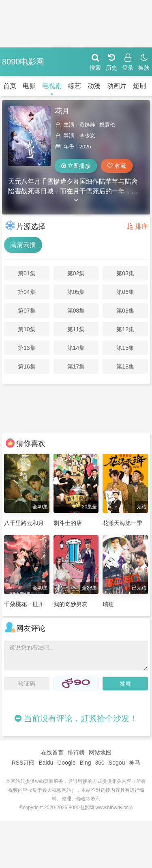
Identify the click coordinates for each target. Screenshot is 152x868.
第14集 (76, 348)
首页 (10, 86)
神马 (135, 763)
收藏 (117, 166)
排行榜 (76, 752)
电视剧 (52, 86)
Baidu (46, 763)
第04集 (27, 292)
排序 (137, 226)
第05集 (76, 292)
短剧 (139, 86)
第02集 (76, 273)
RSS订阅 (23, 763)
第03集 (125, 273)
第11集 (76, 329)
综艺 (75, 86)
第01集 (27, 273)
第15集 (125, 348)
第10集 (27, 329)
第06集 (125, 292)
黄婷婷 (87, 125)
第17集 (76, 366)
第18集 (125, 366)
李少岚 (87, 136)
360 (100, 763)
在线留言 (52, 752)
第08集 (76, 311)
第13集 (27, 348)
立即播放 (76, 166)
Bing (85, 763)
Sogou (117, 763)
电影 (29, 86)
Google (66, 763)
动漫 (94, 86)
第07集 (27, 311)
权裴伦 (107, 125)
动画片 (117, 86)
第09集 (125, 311)
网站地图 (100, 752)
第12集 (125, 329)
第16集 (27, 366)
